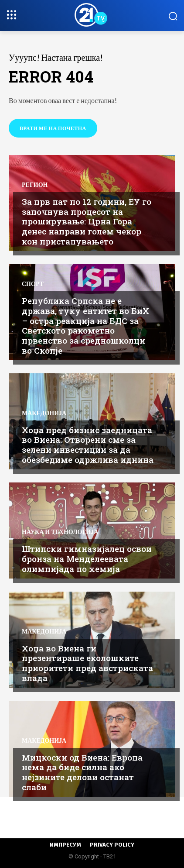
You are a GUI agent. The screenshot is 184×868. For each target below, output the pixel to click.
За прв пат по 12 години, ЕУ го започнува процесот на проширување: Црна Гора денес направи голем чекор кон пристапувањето (87, 221)
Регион (35, 185)
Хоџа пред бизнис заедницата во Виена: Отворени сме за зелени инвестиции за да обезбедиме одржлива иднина (88, 445)
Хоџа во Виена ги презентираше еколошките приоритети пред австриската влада (87, 663)
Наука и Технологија (60, 532)
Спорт (33, 284)
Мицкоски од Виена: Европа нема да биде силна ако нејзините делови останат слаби (82, 772)
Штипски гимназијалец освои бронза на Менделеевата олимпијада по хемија (87, 559)
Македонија (44, 413)
